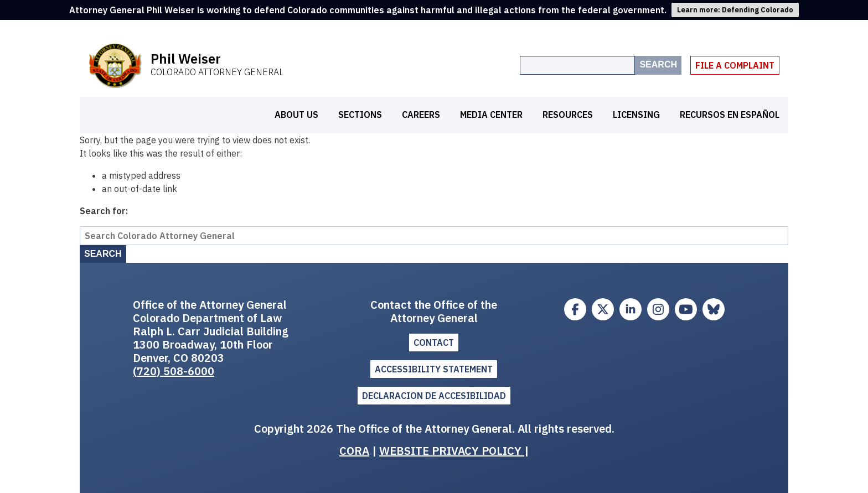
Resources (568, 115)
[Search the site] (577, 65)
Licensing (636, 115)
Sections (360, 115)
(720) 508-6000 (174, 371)
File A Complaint (735, 65)
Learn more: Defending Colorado (735, 10)
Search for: (104, 211)
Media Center (491, 115)
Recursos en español (730, 115)
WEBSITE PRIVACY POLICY (452, 451)
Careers (421, 115)
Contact (434, 342)
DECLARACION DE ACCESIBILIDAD (434, 396)
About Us (296, 115)
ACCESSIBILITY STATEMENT (434, 369)
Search (658, 64)
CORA (354, 451)
